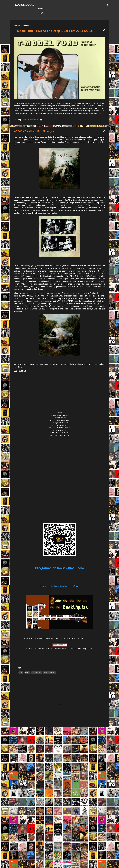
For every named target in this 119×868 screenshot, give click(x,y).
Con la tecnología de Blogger (60, 863)
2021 (21, 673)
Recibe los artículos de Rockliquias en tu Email (59, 586)
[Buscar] (108, 6)
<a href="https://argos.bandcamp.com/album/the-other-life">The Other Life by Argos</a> (59, 478)
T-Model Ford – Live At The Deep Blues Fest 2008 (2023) (54, 31)
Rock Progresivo (62, 13)
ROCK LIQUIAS (24, 5)
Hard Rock (44, 13)
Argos (27, 673)
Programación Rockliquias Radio (59, 568)
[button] (104, 31)
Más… (77, 13)
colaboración (37, 673)
